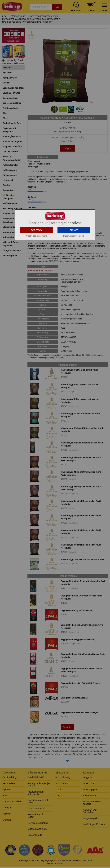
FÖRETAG (36, 249)
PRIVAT (74, 249)
